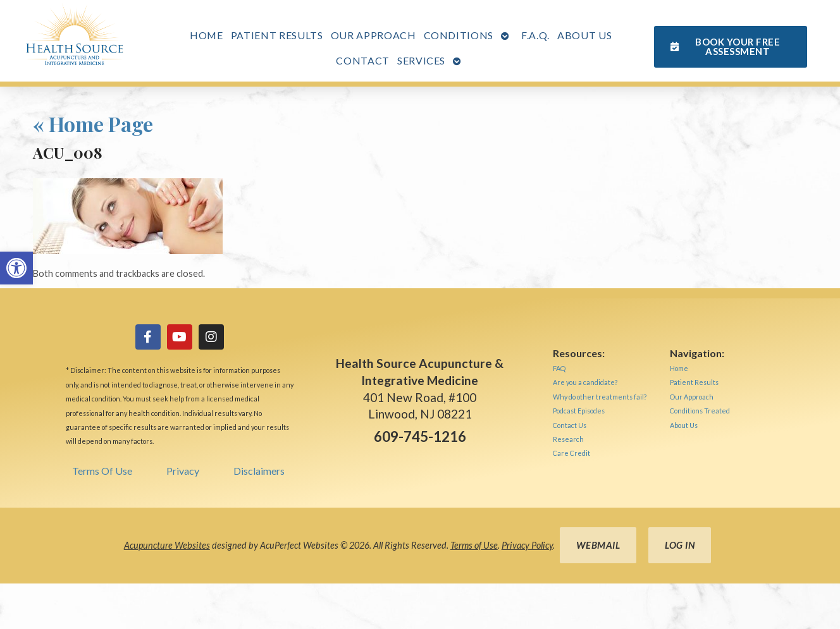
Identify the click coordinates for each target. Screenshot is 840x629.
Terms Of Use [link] (102, 471)
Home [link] (207, 35)
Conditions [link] (459, 35)
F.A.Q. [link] (535, 35)
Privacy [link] (183, 471)
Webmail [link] (598, 545)
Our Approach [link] (374, 35)
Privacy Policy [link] (527, 545)
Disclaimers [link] (259, 471)
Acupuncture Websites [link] (167, 545)
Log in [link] (680, 545)
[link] (16, 268)
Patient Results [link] (277, 35)
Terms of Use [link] (474, 545)
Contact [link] (363, 60)
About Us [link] (584, 35)
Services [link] (421, 60)
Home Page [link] (93, 124)
